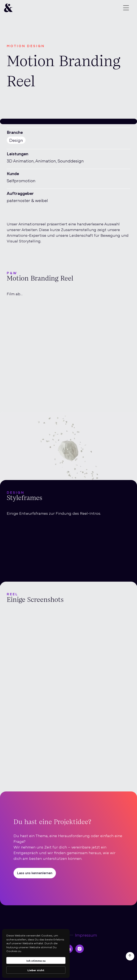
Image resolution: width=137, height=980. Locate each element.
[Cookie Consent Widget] (36, 953)
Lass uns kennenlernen (35, 873)
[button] (126, 8)
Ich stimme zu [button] (36, 960)
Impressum (86, 935)
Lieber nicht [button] (36, 970)
